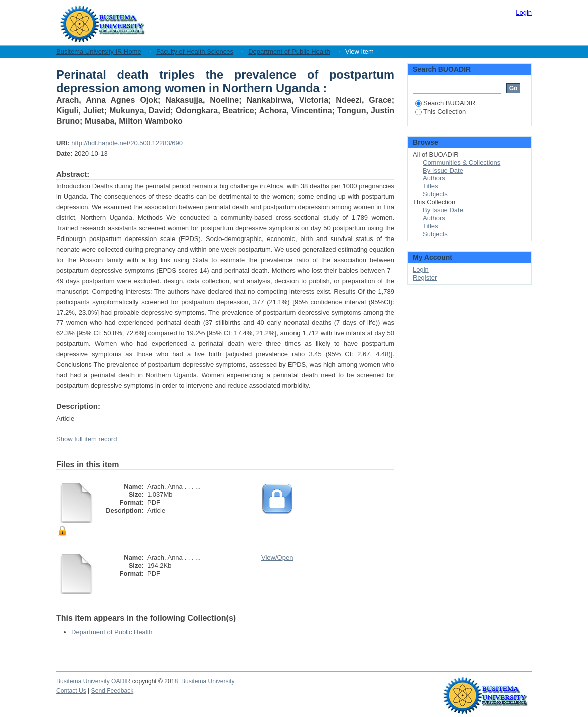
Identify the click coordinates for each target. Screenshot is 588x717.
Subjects (435, 194)
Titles (430, 186)
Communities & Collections (462, 163)
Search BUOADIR (445, 103)
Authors (434, 178)
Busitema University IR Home (99, 51)
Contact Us (71, 691)
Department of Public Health (289, 51)
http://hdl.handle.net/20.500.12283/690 (127, 143)
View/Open (277, 557)
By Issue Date (443, 171)
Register (425, 277)
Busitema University (208, 681)
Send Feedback (112, 691)
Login (524, 12)
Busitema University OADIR (93, 681)
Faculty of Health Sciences (195, 51)
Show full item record (86, 439)
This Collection (440, 111)
